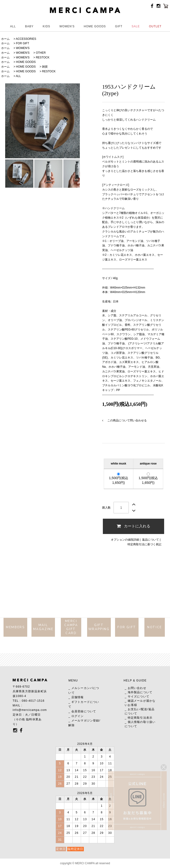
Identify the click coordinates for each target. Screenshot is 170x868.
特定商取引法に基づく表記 (144, 544)
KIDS (46, 26)
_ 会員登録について (82, 711)
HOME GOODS (95, 26)
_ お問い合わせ (135, 688)
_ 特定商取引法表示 (139, 718)
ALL (13, 26)
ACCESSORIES (26, 39)
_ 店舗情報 (76, 697)
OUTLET (155, 26)
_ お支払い (132, 709)
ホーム (5, 39)
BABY (29, 26)
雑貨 (45, 67)
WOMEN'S (67, 26)
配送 (144, 709)
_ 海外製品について (139, 692)
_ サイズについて (137, 697)
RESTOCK (43, 57)
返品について (151, 540)
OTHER (41, 53)
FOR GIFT (23, 43)
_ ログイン (76, 716)
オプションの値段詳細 (125, 540)
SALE (136, 26)
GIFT (119, 26)
